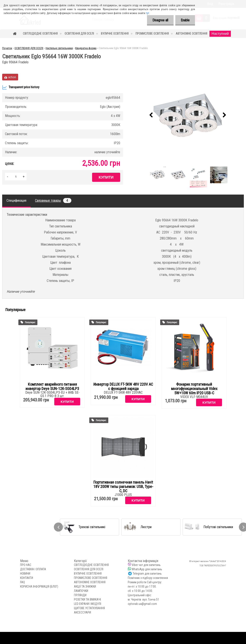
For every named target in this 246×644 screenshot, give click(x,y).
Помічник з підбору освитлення (148, 578)
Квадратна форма (86, 48)
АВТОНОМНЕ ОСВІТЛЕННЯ (192, 34)
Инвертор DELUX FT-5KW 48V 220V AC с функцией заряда (123, 387)
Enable (185, 20)
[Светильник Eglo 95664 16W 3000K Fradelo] (188, 115)
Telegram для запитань (147, 574)
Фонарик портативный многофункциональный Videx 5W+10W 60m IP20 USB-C (194, 389)
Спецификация (16, 201)
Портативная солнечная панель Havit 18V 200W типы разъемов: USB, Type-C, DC (123, 487)
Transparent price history (21, 87)
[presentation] (151, 115)
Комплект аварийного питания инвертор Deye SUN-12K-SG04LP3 (52, 387)
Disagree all (160, 20)
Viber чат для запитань (146, 565)
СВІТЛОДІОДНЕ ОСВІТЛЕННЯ (40, 34)
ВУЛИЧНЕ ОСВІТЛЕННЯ (115, 34)
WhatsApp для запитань (147, 569)
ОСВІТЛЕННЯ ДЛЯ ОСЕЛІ (79, 34)
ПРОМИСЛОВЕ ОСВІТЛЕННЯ (152, 34)
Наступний (220, 34)
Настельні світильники (59, 48)
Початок (7, 48)
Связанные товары (53, 201)
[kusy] (16, 177)
